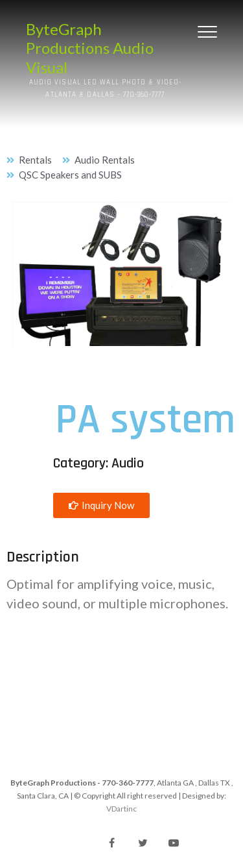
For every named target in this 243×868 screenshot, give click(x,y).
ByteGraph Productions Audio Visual (90, 48)
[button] (101, 505)
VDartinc (121, 809)
